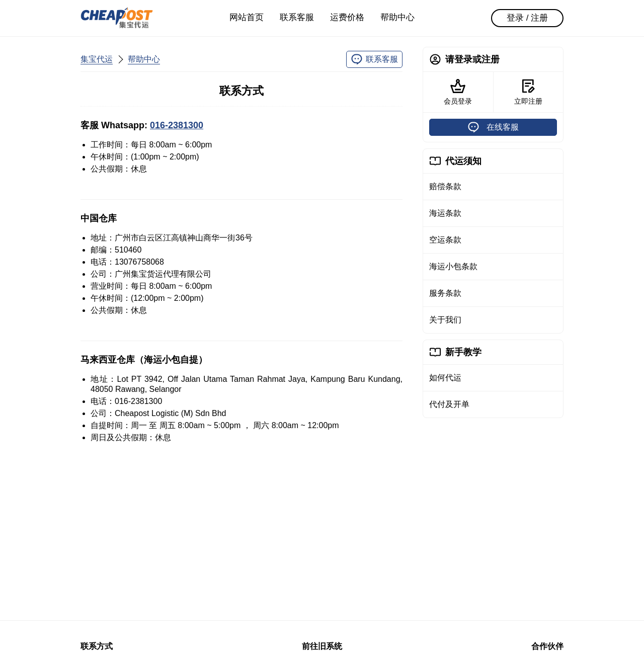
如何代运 (445, 378)
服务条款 (445, 293)
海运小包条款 (453, 266)
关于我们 (445, 320)
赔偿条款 (445, 186)
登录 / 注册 (527, 18)
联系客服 (297, 17)
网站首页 (247, 17)
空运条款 (445, 240)
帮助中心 (397, 17)
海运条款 (445, 213)
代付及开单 (449, 404)
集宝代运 (97, 59)
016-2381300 (177, 125)
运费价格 (347, 17)
